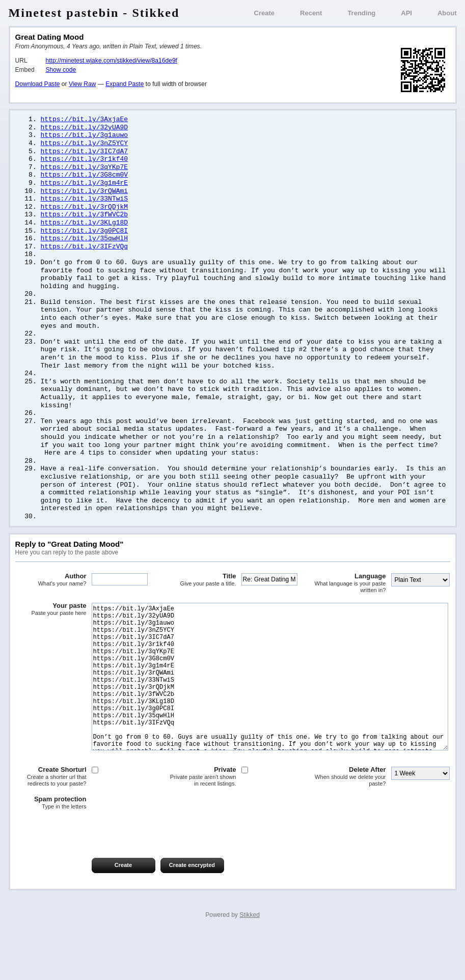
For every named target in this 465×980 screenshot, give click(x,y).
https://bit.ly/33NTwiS (85, 204)
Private (201, 822)
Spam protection (51, 849)
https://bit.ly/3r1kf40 (85, 162)
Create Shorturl (51, 822)
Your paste (51, 625)
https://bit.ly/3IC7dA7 (85, 154)
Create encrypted (192, 911)
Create (264, 13)
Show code (61, 70)
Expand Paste (125, 84)
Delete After (350, 822)
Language (350, 598)
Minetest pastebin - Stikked (94, 13)
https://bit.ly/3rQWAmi (85, 196)
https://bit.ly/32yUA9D (85, 128)
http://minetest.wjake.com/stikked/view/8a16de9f (112, 61)
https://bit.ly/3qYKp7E (85, 171)
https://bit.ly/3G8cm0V (85, 179)
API (406, 13)
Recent (311, 13)
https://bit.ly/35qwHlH (85, 246)
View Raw (82, 84)
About (447, 13)
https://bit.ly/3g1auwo (85, 136)
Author (51, 595)
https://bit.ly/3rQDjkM (85, 213)
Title (201, 595)
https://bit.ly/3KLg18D (85, 230)
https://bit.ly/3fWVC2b (85, 221)
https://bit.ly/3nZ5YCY (85, 145)
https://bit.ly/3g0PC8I (85, 238)
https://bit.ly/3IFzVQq (85, 255)
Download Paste (38, 84)
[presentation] (93, 876)
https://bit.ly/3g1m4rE (85, 187)
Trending (361, 13)
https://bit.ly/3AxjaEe (85, 120)
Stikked (250, 961)
